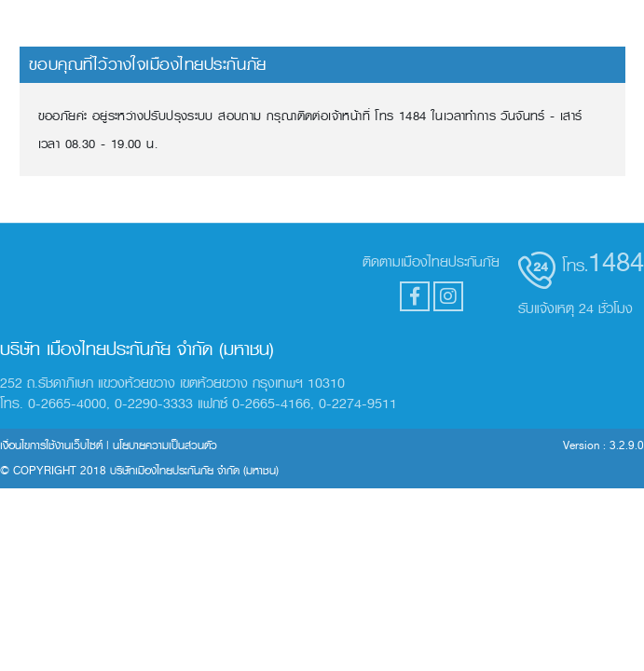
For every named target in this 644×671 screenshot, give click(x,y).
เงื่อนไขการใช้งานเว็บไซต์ (51, 445)
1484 (616, 262)
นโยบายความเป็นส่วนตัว (165, 445)
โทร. (575, 266)
